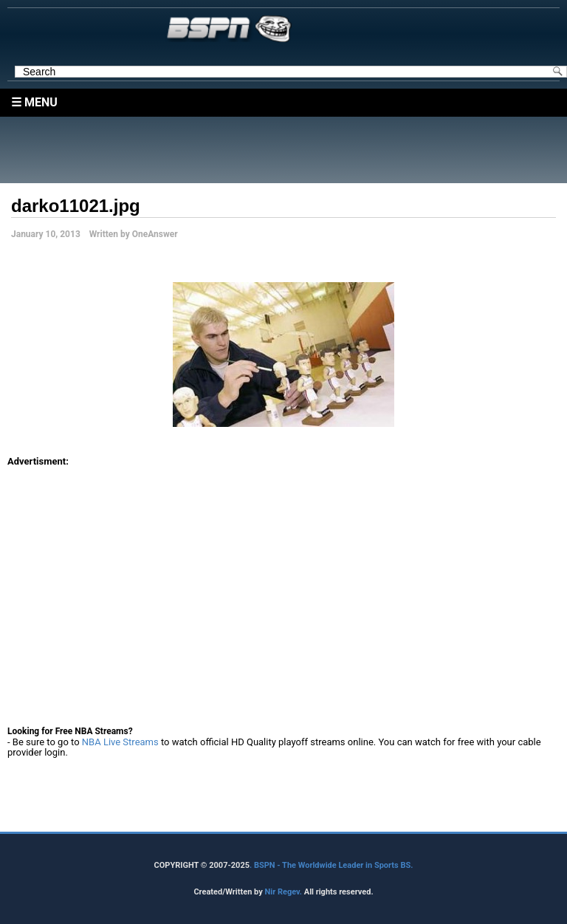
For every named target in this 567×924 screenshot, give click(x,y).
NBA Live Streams (120, 742)
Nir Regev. (284, 892)
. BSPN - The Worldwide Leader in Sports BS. (331, 865)
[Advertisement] (287, 150)
